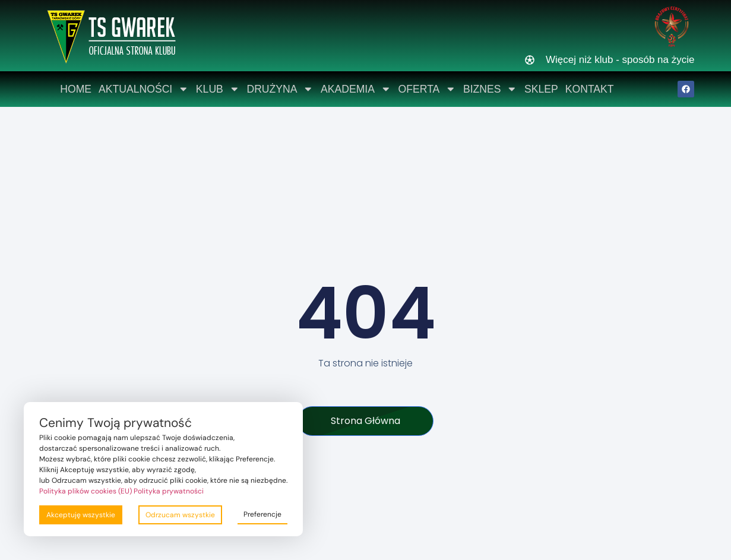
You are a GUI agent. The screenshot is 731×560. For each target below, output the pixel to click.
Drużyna (280, 89)
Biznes (490, 89)
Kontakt (590, 89)
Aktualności (144, 89)
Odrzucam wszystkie (180, 515)
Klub (218, 89)
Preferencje (262, 514)
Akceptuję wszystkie (81, 515)
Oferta (427, 89)
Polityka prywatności (169, 491)
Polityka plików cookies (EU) (86, 491)
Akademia (356, 89)
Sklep (541, 89)
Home (76, 89)
